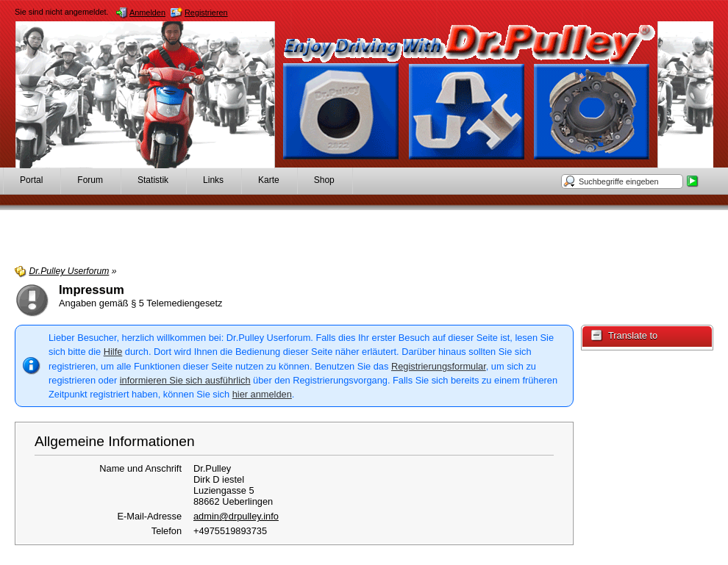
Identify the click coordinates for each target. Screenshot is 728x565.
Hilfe (113, 352)
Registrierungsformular (439, 366)
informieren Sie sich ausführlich (185, 380)
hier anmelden (262, 394)
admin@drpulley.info (236, 516)
